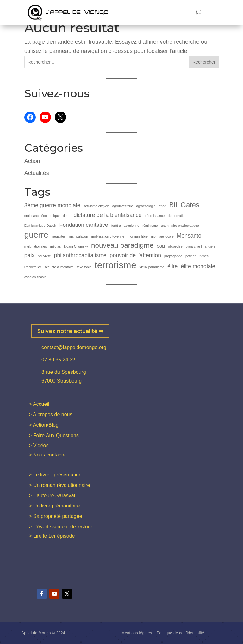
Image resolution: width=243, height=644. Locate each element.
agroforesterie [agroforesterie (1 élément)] (123, 206)
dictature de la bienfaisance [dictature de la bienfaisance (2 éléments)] (107, 215)
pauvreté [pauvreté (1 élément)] (44, 256)
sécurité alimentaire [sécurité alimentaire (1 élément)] (59, 267)
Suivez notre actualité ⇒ (70, 331)
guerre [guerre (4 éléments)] (36, 235)
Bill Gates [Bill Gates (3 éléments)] (184, 205)
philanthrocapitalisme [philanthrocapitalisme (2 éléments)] (80, 255)
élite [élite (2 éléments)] (172, 266)
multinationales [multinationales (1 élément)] (36, 246)
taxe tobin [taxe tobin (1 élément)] (84, 267)
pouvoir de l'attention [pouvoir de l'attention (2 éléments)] (135, 255)
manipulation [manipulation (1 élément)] (78, 236)
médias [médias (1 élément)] (55, 246)
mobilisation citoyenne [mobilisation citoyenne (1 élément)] (108, 236)
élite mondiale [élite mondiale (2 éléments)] (198, 266)
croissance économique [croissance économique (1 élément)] (42, 216)
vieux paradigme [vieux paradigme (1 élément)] (152, 267)
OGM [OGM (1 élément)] (161, 246)
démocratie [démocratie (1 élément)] (176, 216)
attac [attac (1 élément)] (162, 206)
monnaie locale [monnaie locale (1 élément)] (162, 236)
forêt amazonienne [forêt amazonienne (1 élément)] (125, 226)
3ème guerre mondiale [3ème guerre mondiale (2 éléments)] (52, 205)
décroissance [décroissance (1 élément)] (155, 216)
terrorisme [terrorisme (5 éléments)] (115, 265)
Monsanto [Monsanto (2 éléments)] (189, 236)
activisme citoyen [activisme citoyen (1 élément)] (96, 206)
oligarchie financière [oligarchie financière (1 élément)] (201, 246)
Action (32, 161)
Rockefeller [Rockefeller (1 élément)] (33, 267)
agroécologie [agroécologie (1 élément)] (146, 206)
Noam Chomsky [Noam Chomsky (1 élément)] (76, 246)
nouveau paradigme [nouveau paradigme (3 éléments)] (122, 245)
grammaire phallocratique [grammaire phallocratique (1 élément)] (180, 226)
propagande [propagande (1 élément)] (173, 256)
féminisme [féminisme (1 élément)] (150, 226)
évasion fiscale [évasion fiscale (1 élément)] (35, 277)
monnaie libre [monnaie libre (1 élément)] (138, 236)
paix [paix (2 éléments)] (29, 255)
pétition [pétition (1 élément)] (191, 256)
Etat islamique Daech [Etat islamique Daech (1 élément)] (40, 226)
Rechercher (204, 62)
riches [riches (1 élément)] (204, 256)
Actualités (37, 173)
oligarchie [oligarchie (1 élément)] (175, 246)
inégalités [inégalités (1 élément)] (59, 236)
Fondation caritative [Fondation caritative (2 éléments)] (84, 225)
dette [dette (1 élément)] (67, 216)
